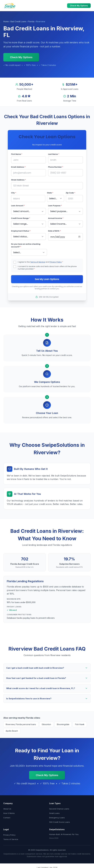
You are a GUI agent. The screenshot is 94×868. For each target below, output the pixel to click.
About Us (7, 808)
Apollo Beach (12, 730)
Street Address (19, 180)
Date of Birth (54, 230)
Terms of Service (38, 261)
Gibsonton (46, 724)
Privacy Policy (56, 261)
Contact (7, 817)
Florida (31, 21)
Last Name (54, 154)
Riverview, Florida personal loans (21, 724)
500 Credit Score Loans (60, 821)
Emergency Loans (57, 817)
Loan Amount (18, 205)
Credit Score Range (21, 218)
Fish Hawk (80, 724)
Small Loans (54, 812)
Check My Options (79, 6)
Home (6, 21)
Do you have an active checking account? (26, 245)
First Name (17, 154)
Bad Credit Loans (18, 21)
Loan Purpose (55, 205)
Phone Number (56, 167)
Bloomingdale (63, 724)
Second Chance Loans (59, 808)
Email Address (18, 167)
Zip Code (71, 192)
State (50, 192)
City (14, 192)
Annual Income (56, 218)
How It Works (9, 812)
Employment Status (21, 230)
